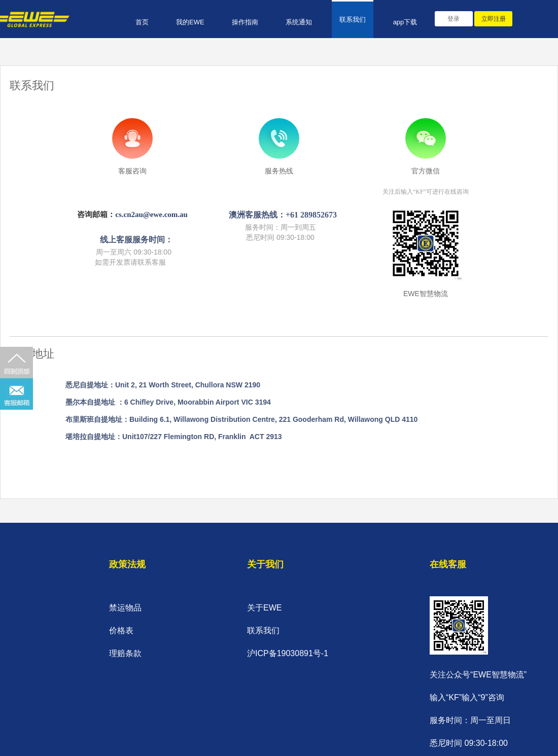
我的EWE (190, 22)
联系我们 (353, 20)
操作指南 (245, 22)
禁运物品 (125, 608)
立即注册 (494, 19)
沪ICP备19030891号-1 (288, 653)
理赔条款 (125, 653)
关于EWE (264, 608)
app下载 (405, 22)
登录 (454, 19)
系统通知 (299, 22)
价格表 (121, 631)
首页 (142, 22)
